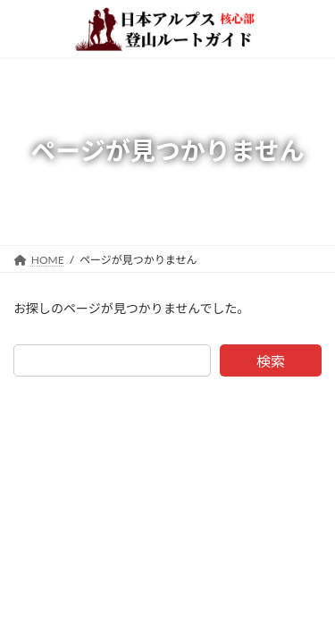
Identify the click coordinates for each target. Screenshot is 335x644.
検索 (271, 361)
